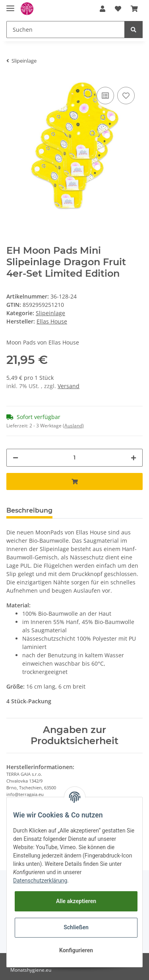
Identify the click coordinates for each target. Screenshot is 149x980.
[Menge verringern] (15, 458)
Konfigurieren (76, 950)
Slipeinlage (50, 313)
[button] (103, 9)
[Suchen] (66, 30)
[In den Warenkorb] (74, 481)
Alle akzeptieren (76, 901)
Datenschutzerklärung (40, 880)
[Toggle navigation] (10, 5)
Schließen (76, 927)
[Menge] (74, 458)
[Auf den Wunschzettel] (126, 96)
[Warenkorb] (134, 9)
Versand (69, 386)
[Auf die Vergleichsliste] (105, 96)
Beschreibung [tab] (29, 510)
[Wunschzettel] (118, 9)
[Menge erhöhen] (134, 458)
